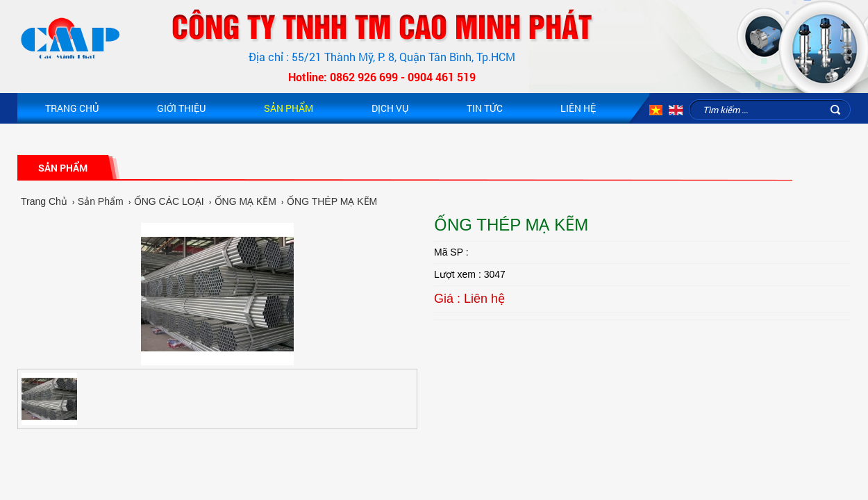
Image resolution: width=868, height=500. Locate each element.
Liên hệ (578, 108)
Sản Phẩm (289, 108)
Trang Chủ (72, 108)
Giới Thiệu (181, 108)
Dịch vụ (390, 108)
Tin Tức (485, 108)
